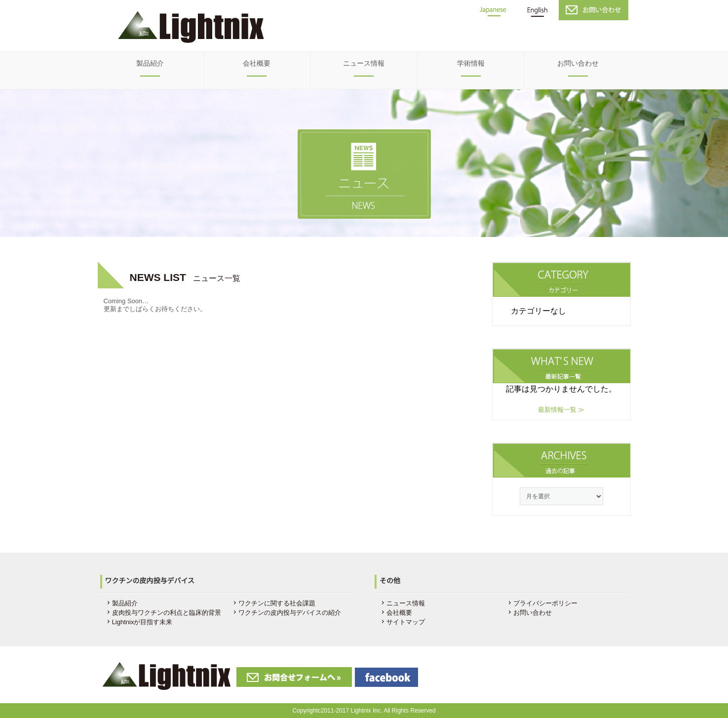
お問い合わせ (578, 63)
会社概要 (257, 63)
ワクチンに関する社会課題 (277, 603)
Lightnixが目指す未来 (142, 622)
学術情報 (471, 63)
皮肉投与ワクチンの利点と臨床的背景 (167, 613)
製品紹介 (150, 63)
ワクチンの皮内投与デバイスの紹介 (290, 613)
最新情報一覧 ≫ (561, 410)
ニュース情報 (364, 63)
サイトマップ (406, 622)
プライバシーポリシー (545, 603)
